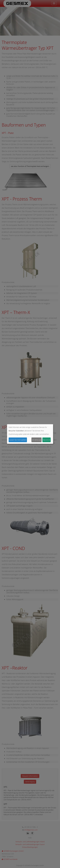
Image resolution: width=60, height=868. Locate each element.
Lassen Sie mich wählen (18, 440)
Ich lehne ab (37, 440)
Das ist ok (46, 440)
